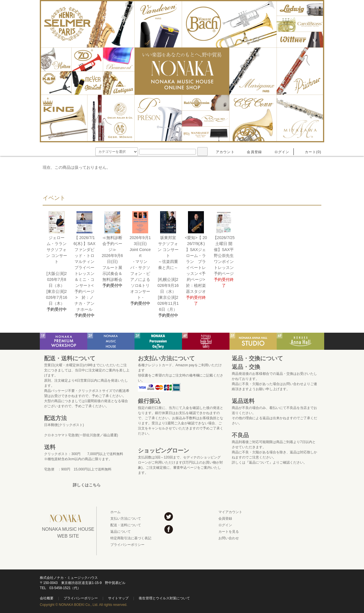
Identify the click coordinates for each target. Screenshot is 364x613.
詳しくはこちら (87, 485)
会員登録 (251, 152)
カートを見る (229, 532)
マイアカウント (230, 512)
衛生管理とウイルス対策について (164, 598)
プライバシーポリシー (127, 545)
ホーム (115, 512)
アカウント (222, 152)
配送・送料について (126, 525)
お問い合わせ (229, 538)
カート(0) (310, 152)
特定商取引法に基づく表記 (131, 538)
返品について (121, 532)
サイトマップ (118, 598)
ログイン (279, 152)
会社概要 (47, 598)
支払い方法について (126, 519)
